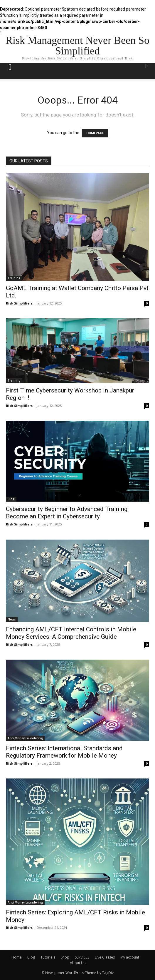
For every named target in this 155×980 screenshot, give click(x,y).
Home (17, 957)
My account (130, 957)
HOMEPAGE (95, 133)
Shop (65, 957)
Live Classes (105, 957)
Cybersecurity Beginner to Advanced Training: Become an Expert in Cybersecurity (67, 513)
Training (14, 278)
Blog (11, 499)
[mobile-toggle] (10, 71)
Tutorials (48, 957)
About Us (78, 963)
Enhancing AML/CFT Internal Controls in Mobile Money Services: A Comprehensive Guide (71, 633)
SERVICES (82, 957)
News (12, 619)
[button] (147, 71)
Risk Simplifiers (19, 303)
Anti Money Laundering (25, 738)
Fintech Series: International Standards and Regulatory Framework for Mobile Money (64, 752)
